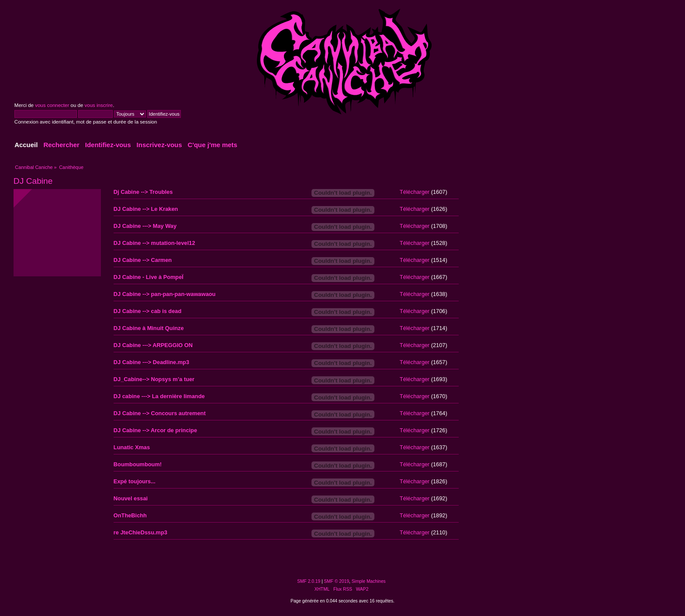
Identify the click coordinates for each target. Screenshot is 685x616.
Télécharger (415, 192)
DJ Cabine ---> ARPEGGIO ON (153, 345)
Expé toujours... (135, 481)
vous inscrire (99, 105)
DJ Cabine (33, 181)
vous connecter (52, 105)
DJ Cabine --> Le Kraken (146, 209)
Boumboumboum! (138, 464)
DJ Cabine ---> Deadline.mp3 (151, 362)
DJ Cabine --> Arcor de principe (155, 430)
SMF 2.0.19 (309, 581)
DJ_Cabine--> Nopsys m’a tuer (154, 379)
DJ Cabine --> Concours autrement (160, 413)
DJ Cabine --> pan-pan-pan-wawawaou (165, 294)
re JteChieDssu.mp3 (140, 532)
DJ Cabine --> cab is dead (147, 311)
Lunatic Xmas (132, 447)
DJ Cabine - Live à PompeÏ (149, 277)
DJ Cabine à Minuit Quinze (149, 328)
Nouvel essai (131, 498)
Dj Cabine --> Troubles (143, 192)
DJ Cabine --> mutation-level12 (154, 243)
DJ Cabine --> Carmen (143, 260)
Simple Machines (369, 581)
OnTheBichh (130, 515)
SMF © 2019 (337, 581)
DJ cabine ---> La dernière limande (159, 396)
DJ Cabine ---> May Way (145, 226)
